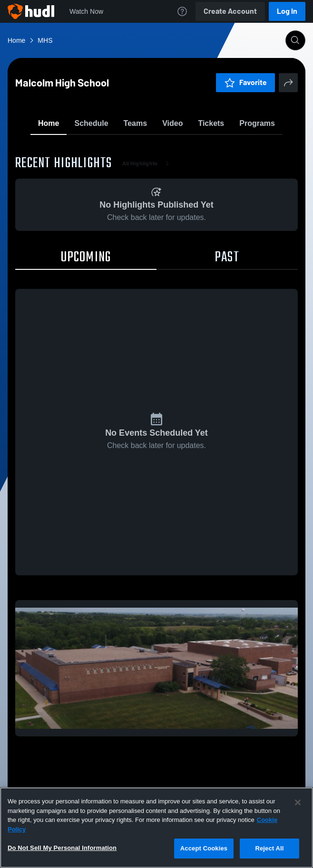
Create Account (230, 11)
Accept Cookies (204, 848)
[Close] (298, 802)
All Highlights (148, 219)
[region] (156, 828)
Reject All (269, 848)
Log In (287, 11)
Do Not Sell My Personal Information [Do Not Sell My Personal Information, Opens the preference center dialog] (62, 848)
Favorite (145, 147)
